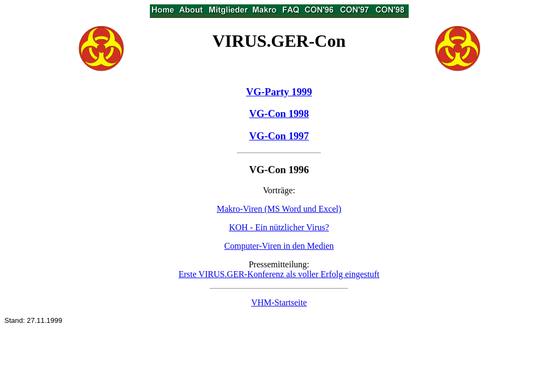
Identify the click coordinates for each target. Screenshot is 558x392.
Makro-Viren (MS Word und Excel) (279, 209)
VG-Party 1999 (279, 92)
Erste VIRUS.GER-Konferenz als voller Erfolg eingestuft (279, 274)
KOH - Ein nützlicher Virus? (279, 227)
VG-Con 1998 (279, 114)
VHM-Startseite (279, 302)
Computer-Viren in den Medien (279, 246)
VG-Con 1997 (279, 136)
